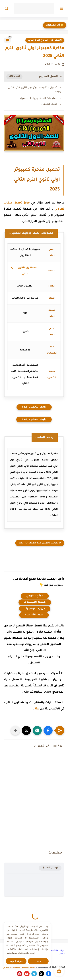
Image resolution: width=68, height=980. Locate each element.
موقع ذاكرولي (35, 596)
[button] (48, 730)
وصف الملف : (49, 104)
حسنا (38, 961)
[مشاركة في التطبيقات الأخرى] (15, 730)
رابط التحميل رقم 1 (34, 407)
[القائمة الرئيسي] (62, 8)
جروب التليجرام (34, 615)
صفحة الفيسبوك (35, 602)
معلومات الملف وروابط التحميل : (38, 98)
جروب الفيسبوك (35, 609)
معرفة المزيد (16, 961)
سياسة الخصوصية (55, 951)
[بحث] (6, 8)
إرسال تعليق (50, 868)
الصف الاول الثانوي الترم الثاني (45, 40)
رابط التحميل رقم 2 (34, 420)
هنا (37, 709)
